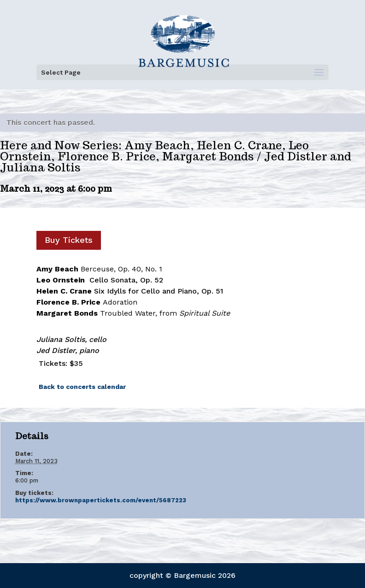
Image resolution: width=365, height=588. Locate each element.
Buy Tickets (69, 240)
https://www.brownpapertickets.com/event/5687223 (101, 500)
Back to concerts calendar (82, 387)
